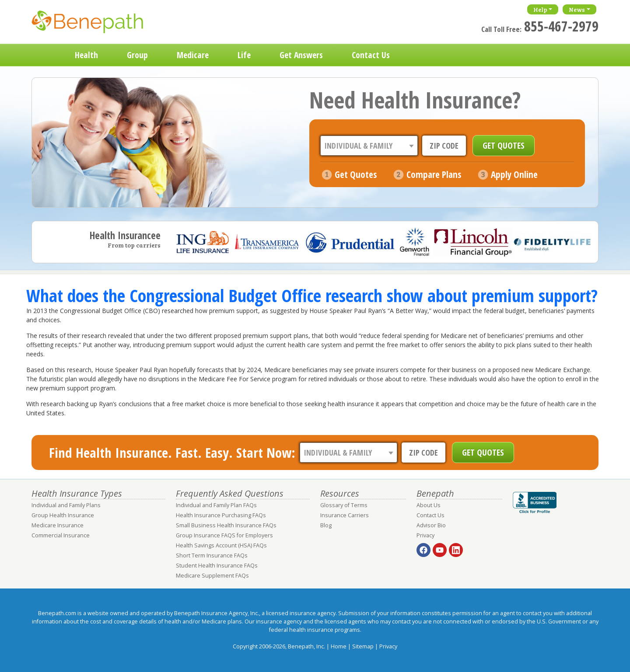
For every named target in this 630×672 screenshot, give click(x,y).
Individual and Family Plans (66, 505)
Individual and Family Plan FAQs (216, 505)
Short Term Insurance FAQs (212, 555)
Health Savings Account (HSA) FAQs (221, 545)
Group (137, 55)
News (577, 9)
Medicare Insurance (58, 525)
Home (46, 55)
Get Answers (301, 55)
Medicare (193, 55)
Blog (326, 525)
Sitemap (363, 646)
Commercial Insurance (61, 535)
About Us (429, 505)
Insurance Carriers (345, 515)
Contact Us (371, 55)
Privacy (425, 535)
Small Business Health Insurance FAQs (226, 525)
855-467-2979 (561, 26)
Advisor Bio (431, 525)
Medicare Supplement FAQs (212, 576)
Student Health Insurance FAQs (217, 566)
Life (244, 55)
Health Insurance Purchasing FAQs (221, 515)
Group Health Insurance (63, 515)
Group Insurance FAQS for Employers (224, 535)
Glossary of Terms (344, 505)
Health (86, 55)
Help (540, 9)
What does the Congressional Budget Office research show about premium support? (312, 295)
